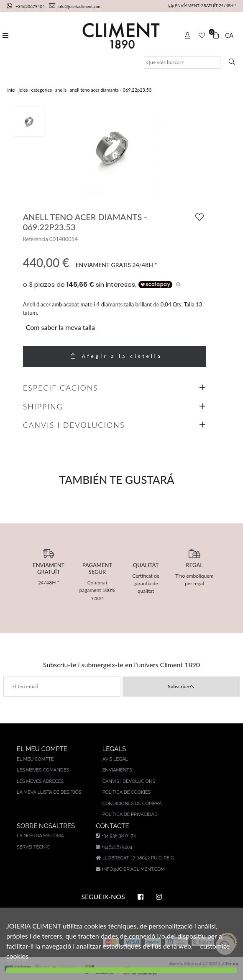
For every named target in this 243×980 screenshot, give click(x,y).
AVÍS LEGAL (115, 759)
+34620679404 (26, 6)
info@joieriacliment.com (75, 6)
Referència (36, 239)
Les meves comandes (43, 770)
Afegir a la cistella (114, 356)
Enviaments (117, 770)
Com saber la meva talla (60, 327)
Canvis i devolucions (129, 781)
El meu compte (35, 759)
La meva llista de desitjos (49, 792)
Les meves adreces (40, 781)
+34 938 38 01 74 (116, 836)
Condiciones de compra (132, 804)
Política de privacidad (130, 814)
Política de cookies (127, 792)
